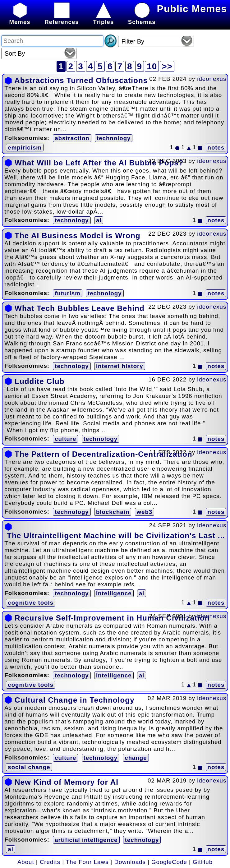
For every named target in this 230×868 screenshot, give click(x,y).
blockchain (113, 512)
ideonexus (212, 79)
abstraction (72, 138)
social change (29, 767)
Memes (20, 18)
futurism (68, 293)
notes (216, 148)
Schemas (142, 18)
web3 (145, 512)
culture (65, 439)
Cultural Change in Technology (75, 700)
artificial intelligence (86, 840)
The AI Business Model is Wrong (78, 235)
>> (167, 66)
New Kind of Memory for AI (67, 782)
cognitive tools (31, 603)
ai (99, 220)
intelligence (114, 593)
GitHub (203, 862)
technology (114, 138)
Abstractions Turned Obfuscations (81, 80)
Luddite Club (39, 381)
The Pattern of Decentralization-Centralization (103, 454)
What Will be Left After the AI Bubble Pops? (99, 163)
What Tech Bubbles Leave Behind (80, 308)
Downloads (130, 862)
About (26, 862)
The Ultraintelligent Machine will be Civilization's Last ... (116, 536)
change (136, 758)
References (62, 18)
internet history (120, 366)
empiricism (25, 148)
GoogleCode (169, 862)
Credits (50, 862)
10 (152, 66)
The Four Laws (87, 862)
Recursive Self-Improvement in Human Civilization (112, 618)
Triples (103, 18)
